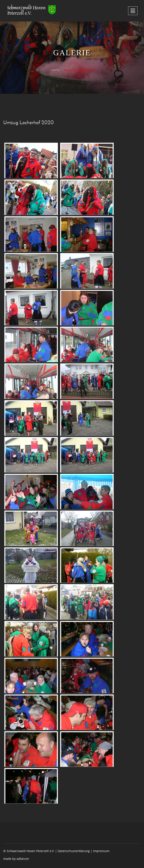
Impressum (101, 851)
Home (55, 70)
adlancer (23, 859)
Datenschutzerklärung (74, 851)
